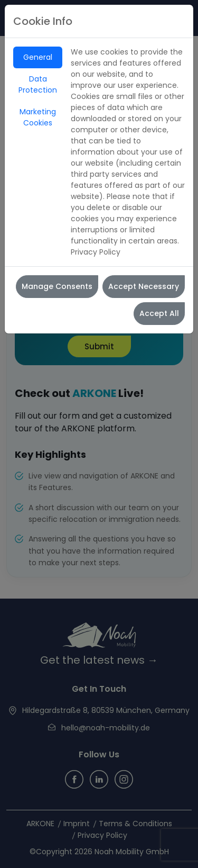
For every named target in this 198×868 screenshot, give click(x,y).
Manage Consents (57, 286)
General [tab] (38, 57)
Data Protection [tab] (38, 84)
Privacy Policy (96, 252)
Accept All (159, 313)
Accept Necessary (144, 286)
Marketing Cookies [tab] (38, 117)
